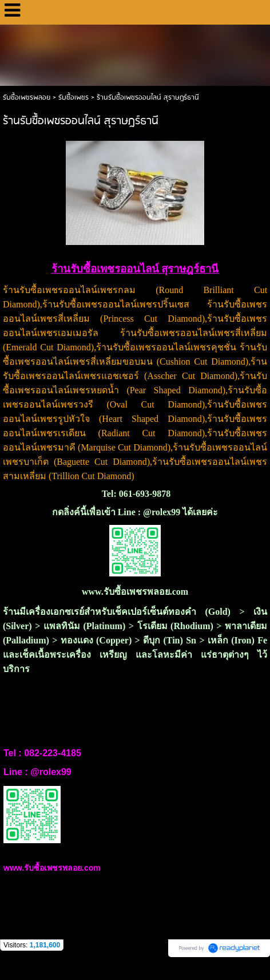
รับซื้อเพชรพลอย (27, 98)
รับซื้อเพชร (74, 98)
